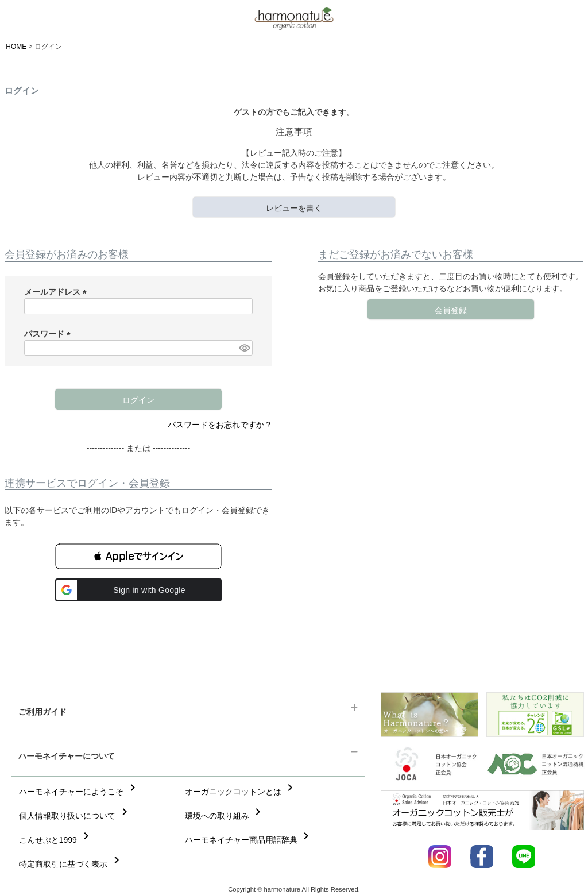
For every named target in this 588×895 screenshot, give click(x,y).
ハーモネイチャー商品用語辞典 (249, 840)
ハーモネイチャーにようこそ (79, 792)
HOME (16, 47)
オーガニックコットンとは (241, 792)
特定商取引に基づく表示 (71, 864)
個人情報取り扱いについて (75, 816)
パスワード (49, 334)
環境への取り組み (225, 816)
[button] (138, 556)
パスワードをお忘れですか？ (220, 425)
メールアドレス (57, 292)
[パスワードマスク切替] (244, 348)
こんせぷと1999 (56, 840)
